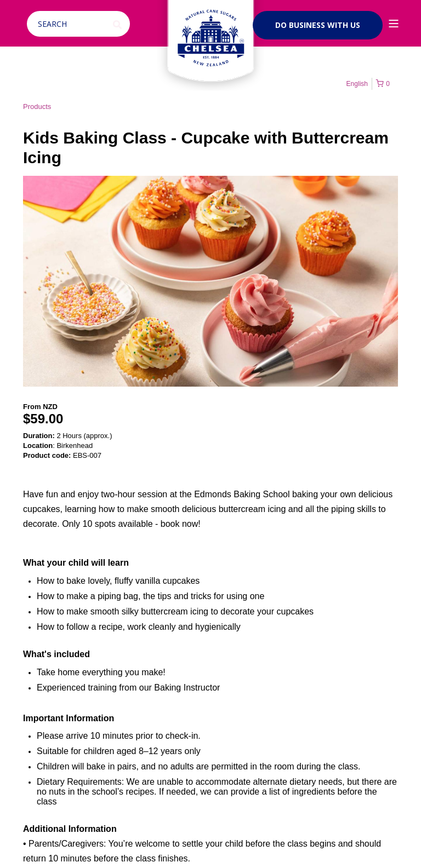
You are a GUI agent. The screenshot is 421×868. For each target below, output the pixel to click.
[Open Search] (80, 24)
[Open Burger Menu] (394, 24)
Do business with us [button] (318, 25)
